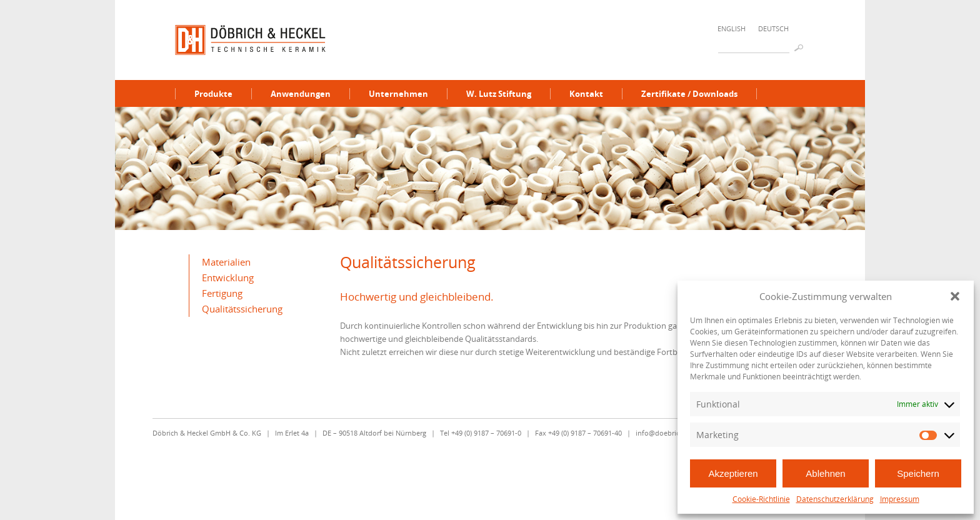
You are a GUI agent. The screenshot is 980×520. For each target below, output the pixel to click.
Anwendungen (301, 94)
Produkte (213, 94)
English (732, 28)
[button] (955, 296)
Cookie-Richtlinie (761, 499)
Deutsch (773, 28)
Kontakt (586, 94)
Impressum (900, 499)
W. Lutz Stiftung (499, 94)
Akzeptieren (733, 473)
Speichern (918, 473)
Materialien (226, 262)
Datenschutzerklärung (835, 499)
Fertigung (222, 293)
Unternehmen (398, 94)
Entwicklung (228, 277)
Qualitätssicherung (242, 309)
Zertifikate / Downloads (689, 94)
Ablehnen (825, 473)
